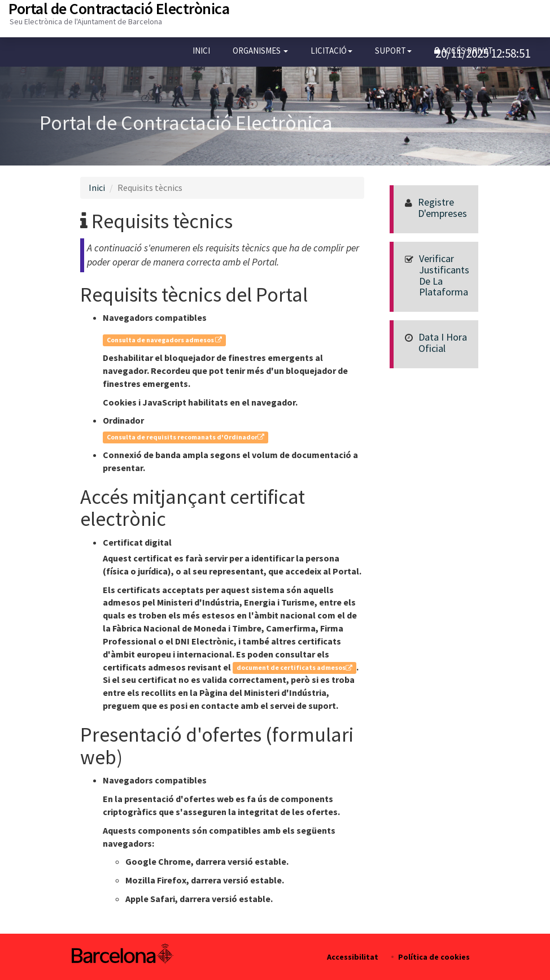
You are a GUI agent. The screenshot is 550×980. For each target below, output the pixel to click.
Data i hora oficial (443, 343)
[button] (260, 51)
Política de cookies (434, 957)
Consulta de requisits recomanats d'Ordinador (185, 437)
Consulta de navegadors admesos (164, 340)
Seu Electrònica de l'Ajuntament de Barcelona (86, 21)
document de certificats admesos (294, 668)
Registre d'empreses (442, 208)
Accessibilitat (353, 957)
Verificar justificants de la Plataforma (444, 275)
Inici (201, 51)
